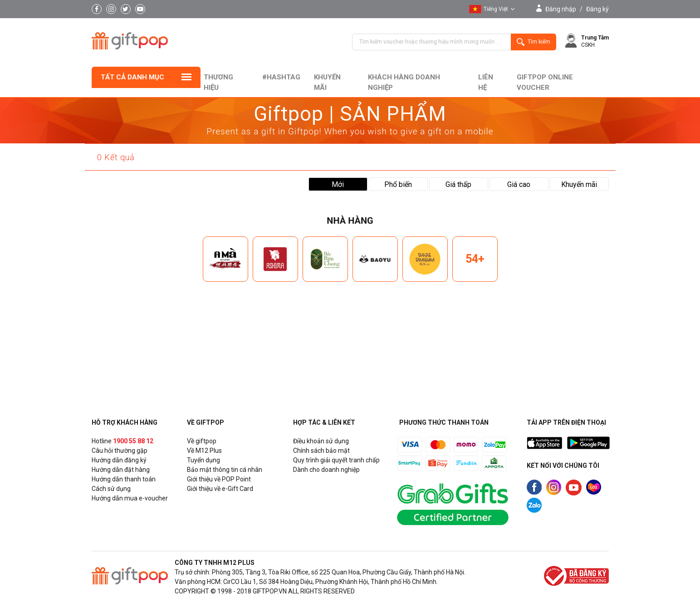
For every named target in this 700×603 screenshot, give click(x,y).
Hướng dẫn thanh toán (124, 479)
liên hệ (486, 82)
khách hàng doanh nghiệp (404, 82)
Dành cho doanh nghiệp (326, 470)
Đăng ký (597, 9)
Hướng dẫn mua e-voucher (130, 498)
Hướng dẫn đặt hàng (121, 470)
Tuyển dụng (203, 460)
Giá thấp (458, 184)
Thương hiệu (218, 82)
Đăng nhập (561, 9)
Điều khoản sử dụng (321, 441)
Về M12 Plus (204, 451)
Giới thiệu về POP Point (219, 479)
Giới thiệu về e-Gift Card (220, 489)
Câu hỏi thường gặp (120, 451)
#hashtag (281, 77)
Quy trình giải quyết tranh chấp (336, 460)
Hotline (122, 441)
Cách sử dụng (111, 489)
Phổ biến (398, 184)
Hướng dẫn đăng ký (119, 460)
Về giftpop (202, 441)
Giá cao (519, 184)
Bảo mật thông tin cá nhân (225, 470)
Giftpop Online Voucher (545, 82)
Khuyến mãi (327, 82)
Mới (338, 184)
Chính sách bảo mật (321, 451)
